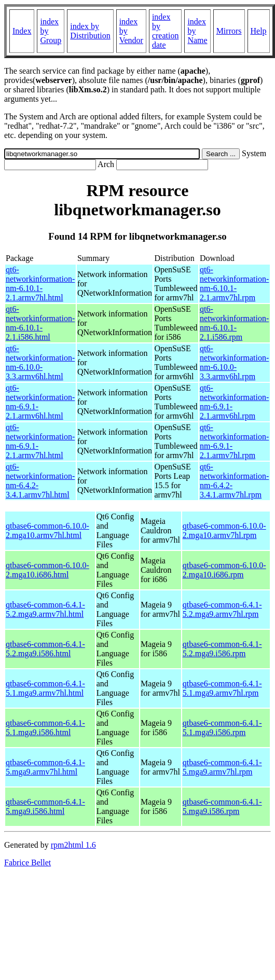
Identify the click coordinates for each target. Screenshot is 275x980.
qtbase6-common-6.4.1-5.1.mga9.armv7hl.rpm (222, 688)
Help (259, 31)
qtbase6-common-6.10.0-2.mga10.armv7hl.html (47, 530)
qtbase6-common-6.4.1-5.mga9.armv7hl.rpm (222, 767)
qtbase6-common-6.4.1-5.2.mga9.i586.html (45, 649)
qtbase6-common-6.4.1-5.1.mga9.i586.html (45, 728)
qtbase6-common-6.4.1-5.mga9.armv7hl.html (45, 767)
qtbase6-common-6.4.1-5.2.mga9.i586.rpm (222, 649)
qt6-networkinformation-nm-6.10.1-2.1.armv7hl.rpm (234, 284)
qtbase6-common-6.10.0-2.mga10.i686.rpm (224, 570)
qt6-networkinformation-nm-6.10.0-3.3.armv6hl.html (40, 362)
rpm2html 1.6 (73, 845)
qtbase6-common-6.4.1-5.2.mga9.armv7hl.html (45, 609)
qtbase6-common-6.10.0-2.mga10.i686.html (47, 570)
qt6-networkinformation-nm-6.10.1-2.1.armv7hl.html (40, 284)
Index (22, 31)
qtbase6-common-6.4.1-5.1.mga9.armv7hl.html (45, 688)
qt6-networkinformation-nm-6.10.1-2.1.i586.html (40, 323)
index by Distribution (90, 31)
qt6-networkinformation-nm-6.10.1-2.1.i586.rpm (234, 323)
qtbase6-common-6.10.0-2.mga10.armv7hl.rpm (224, 530)
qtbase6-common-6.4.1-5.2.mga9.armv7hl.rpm (222, 609)
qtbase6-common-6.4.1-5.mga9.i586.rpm (222, 806)
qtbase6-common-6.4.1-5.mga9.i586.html (45, 806)
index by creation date (166, 31)
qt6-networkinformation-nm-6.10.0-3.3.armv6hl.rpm (234, 362)
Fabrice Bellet (27, 862)
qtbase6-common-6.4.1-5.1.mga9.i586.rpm (222, 728)
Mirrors (229, 31)
